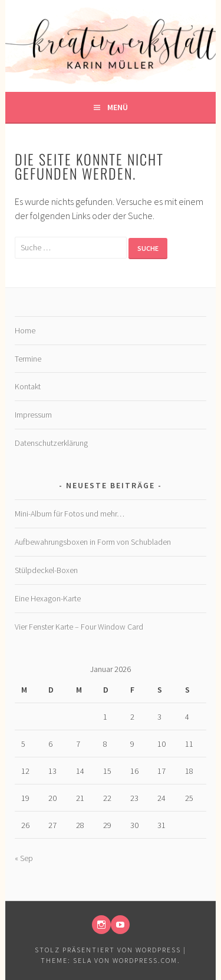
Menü (118, 107)
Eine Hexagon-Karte (48, 598)
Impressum (33, 415)
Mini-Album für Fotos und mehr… (70, 514)
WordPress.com (145, 960)
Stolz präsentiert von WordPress (108, 950)
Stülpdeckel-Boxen (46, 570)
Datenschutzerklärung (51, 443)
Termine (28, 359)
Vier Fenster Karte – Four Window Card (79, 627)
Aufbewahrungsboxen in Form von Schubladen (93, 542)
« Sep (24, 858)
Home (25, 330)
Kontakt (28, 386)
